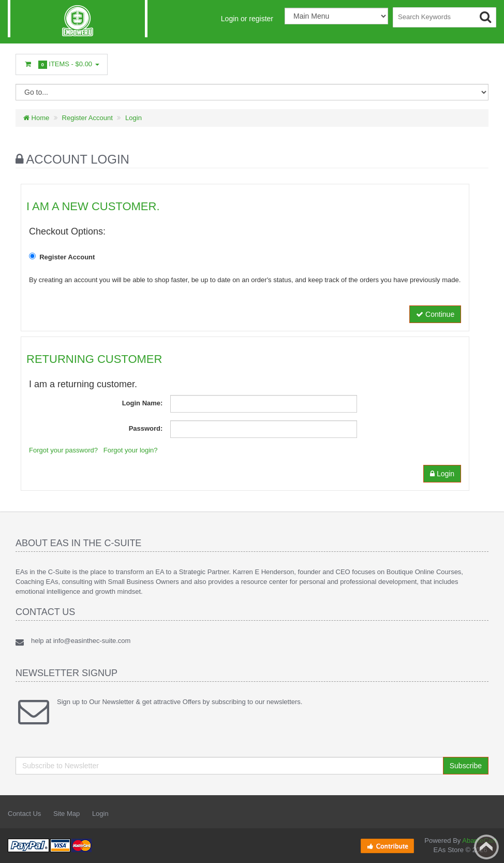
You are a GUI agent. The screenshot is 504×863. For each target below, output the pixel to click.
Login (134, 118)
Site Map (66, 814)
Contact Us (24, 814)
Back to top (486, 847)
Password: (146, 428)
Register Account (87, 118)
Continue (435, 314)
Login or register (247, 19)
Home (36, 118)
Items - (62, 64)
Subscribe (466, 766)
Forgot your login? (131, 450)
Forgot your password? (63, 450)
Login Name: (143, 403)
